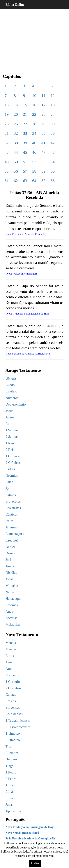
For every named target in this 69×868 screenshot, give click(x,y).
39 (25, 143)
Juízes (10, 417)
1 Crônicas (13, 456)
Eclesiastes (13, 508)
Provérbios (13, 501)
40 (34, 143)
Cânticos (12, 514)
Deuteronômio (16, 404)
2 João (10, 792)
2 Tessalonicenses (18, 727)
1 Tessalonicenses (18, 721)
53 (43, 162)
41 (43, 143)
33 (25, 133)
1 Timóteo (13, 733)
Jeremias (12, 527)
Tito (8, 746)
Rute (9, 424)
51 (25, 162)
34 (34, 133)
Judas (9, 805)
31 (7, 133)
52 (34, 162)
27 (25, 124)
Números (12, 398)
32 (16, 133)
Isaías (9, 521)
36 (53, 133)
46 (34, 152)
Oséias (10, 553)
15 (25, 105)
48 (53, 152)
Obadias (11, 573)
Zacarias (11, 618)
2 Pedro (11, 779)
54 (53, 162)
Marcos (11, 649)
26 (16, 124)
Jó (7, 488)
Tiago (10, 766)
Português (15, 819)
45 (25, 152)
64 (34, 181)
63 (25, 181)
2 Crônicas (13, 463)
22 (34, 114)
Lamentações (15, 534)
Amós (10, 566)
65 (43, 181)
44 (16, 152)
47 (43, 152)
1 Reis (10, 443)
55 (7, 171)
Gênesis (11, 378)
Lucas (10, 656)
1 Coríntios (13, 682)
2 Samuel (12, 437)
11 (43, 96)
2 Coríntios (13, 688)
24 (53, 114)
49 (7, 162)
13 (7, 105)
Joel (8, 560)
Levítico (11, 391)
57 (25, 171)
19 (7, 114)
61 (7, 181)
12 (53, 96)
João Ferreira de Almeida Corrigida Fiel (31, 838)
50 (16, 162)
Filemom (12, 753)
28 (34, 124)
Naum (10, 592)
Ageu (9, 611)
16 (34, 105)
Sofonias (12, 605)
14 (16, 105)
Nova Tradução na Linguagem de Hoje (30, 827)
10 (34, 96)
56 (16, 171)
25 (7, 124)
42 (53, 143)
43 (7, 152)
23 (43, 114)
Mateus (11, 643)
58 (34, 171)
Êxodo (10, 385)
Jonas (9, 579)
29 (43, 124)
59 (43, 171)
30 (53, 124)
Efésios (11, 701)
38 (16, 143)
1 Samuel (12, 430)
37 (7, 143)
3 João (10, 798)
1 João (10, 785)
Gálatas (11, 695)
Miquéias (12, 586)
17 (43, 105)
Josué (9, 411)
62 (16, 181)
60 (53, 171)
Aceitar (35, 863)
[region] (34, 39)
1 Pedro (11, 772)
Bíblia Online (15, 5)
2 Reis (10, 450)
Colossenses (14, 714)
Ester (9, 482)
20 (16, 114)
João (9, 662)
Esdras (10, 469)
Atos (9, 669)
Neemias (12, 475)
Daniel (10, 547)
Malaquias (13, 624)
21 (25, 114)
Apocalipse (13, 811)
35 (43, 133)
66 (53, 181)
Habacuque (13, 599)
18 (53, 105)
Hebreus (11, 759)
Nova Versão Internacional (22, 833)
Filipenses (13, 707)
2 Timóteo (13, 740)
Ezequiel (12, 540)
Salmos (11, 495)
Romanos (12, 675)
